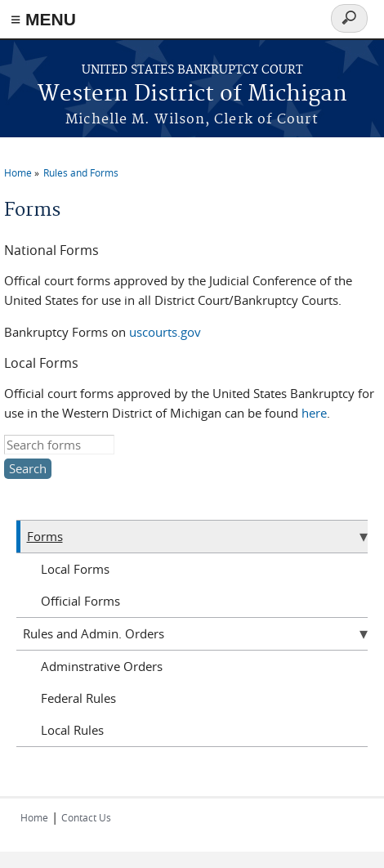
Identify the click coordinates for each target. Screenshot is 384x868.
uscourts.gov (165, 332)
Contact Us (86, 817)
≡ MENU (43, 19)
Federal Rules (78, 698)
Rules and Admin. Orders (94, 633)
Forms (45, 536)
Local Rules (72, 730)
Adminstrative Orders (102, 666)
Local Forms (75, 569)
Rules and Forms (81, 172)
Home (18, 172)
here (314, 413)
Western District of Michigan (192, 94)
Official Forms (80, 601)
